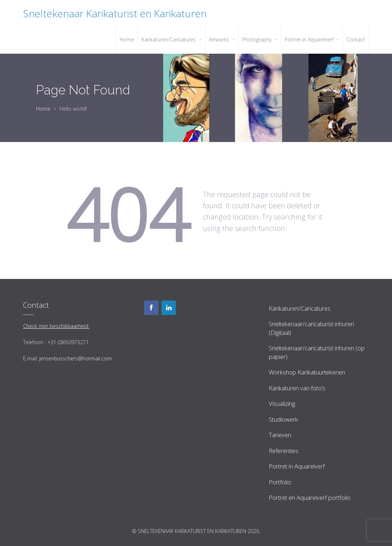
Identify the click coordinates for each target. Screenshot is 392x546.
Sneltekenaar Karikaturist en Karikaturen (115, 13)
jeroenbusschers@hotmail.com (75, 358)
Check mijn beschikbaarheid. (56, 326)
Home (43, 109)
